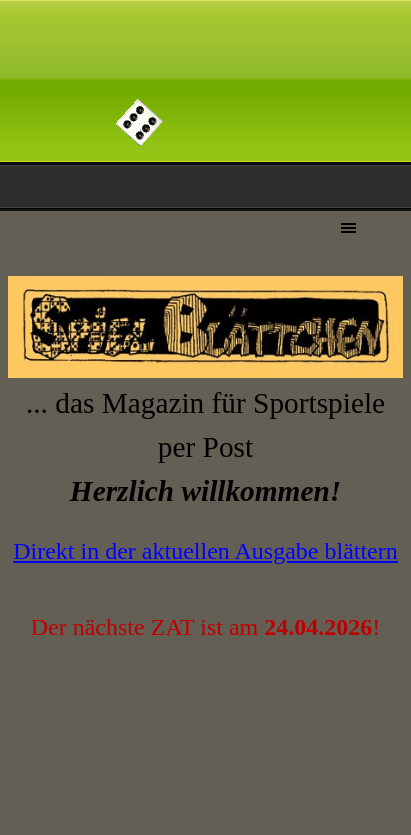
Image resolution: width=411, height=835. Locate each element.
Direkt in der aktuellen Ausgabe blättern (205, 551)
